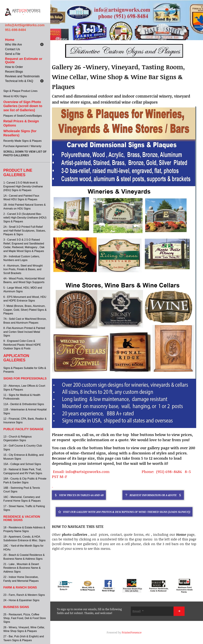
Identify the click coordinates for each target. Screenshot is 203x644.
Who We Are (13, 45)
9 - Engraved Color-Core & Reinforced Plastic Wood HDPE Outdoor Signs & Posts (22, 345)
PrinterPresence (132, 632)
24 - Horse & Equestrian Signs (21, 600)
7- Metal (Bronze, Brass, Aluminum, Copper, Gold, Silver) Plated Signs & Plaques (25, 310)
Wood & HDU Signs (15, 96)
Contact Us (12, 49)
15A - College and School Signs (22, 464)
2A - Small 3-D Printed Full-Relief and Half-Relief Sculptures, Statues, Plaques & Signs (25, 231)
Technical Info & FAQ (19, 81)
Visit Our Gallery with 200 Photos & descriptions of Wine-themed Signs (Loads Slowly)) (124, 512)
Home (10, 40)
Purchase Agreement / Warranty (22, 146)
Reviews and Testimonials (22, 76)
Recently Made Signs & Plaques (23, 141)
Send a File (13, 54)
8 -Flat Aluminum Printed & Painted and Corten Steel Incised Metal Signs (24, 332)
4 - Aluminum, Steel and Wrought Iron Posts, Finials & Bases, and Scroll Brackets (23, 269)
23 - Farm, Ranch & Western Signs (24, 595)
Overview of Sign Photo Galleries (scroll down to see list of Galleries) (23, 106)
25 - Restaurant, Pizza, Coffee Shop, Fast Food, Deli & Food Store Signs (25, 618)
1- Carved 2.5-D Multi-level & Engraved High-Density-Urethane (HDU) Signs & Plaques (23, 186)
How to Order (14, 67)
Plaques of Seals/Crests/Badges (23, 116)
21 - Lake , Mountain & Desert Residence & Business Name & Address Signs (22, 568)
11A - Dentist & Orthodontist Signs (24, 404)
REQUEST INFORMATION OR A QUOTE (153, 495)
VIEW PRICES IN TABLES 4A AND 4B (79, 495)
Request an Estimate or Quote (24, 60)
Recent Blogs (14, 72)
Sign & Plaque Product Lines (20, 91)
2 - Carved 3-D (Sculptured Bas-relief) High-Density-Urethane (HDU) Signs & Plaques (25, 218)
